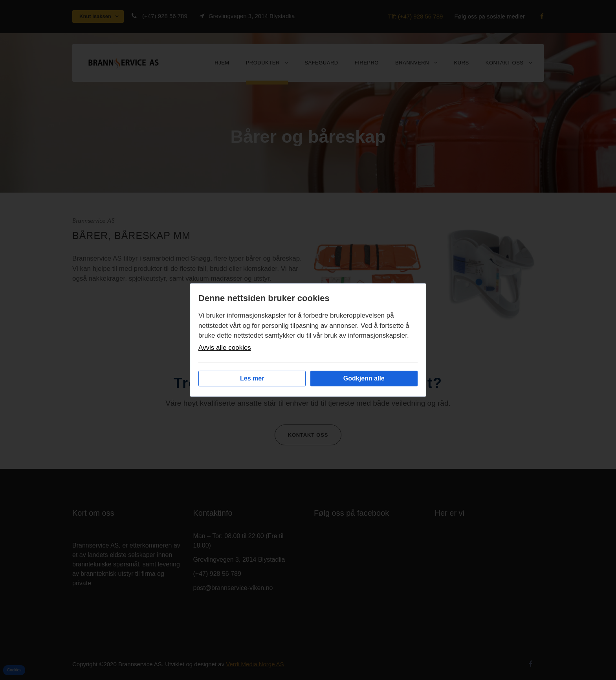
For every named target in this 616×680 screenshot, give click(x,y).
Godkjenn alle (364, 378)
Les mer (252, 378)
